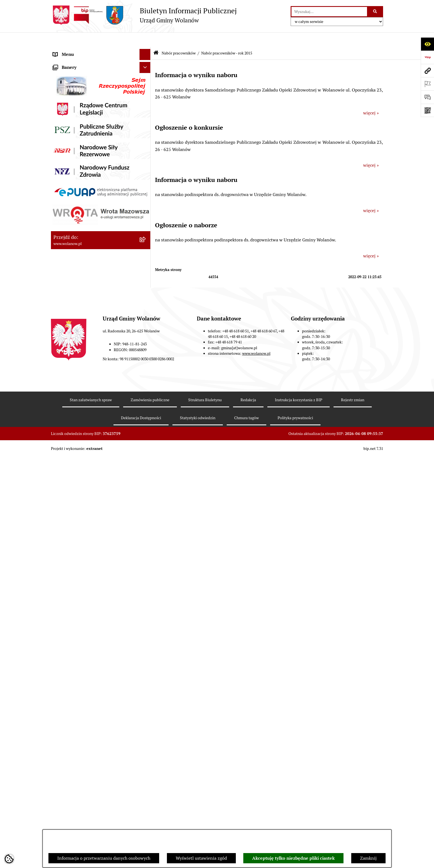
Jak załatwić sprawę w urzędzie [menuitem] (83, 106)
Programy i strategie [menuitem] (73, 183)
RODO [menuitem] (59, 51)
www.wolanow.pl (256, 796)
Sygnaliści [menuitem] (63, 492)
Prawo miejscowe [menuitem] (70, 128)
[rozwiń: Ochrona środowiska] (146, 250)
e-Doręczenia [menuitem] (66, 503)
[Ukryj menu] (145, 40)
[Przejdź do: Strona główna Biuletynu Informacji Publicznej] (156, 39)
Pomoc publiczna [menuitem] (70, 161)
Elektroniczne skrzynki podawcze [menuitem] (86, 514)
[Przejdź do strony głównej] (144, 15)
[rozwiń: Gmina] (146, 62)
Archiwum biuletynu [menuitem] (73, 536)
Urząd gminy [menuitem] (66, 95)
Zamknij (368, 858)
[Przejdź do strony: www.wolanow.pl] (427, 71)
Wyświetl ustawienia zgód (201, 858)
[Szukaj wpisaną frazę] (375, 12)
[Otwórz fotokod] (427, 110)
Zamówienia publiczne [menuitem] (76, 206)
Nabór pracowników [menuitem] (73, 272)
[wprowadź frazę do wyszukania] (329, 12)
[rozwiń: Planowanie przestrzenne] (146, 195)
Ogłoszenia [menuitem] (64, 117)
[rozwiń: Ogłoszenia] (146, 117)
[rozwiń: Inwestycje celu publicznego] (146, 217)
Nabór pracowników (179, 38)
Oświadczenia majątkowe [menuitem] (78, 172)
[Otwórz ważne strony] (427, 84)
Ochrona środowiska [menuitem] (73, 250)
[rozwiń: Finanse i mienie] (146, 140)
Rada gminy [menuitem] (65, 84)
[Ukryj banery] (145, 549)
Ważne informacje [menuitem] (71, 73)
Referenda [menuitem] (63, 239)
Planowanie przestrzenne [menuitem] (78, 195)
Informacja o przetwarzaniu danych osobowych (104, 858)
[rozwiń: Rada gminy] (146, 84)
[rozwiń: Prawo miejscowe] (146, 128)
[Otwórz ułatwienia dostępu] (427, 44)
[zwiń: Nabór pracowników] (146, 272)
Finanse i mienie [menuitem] (70, 139)
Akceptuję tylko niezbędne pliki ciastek (293, 858)
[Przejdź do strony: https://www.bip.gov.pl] (427, 57)
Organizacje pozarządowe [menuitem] (78, 261)
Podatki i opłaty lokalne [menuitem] (77, 150)
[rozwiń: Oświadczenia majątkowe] (146, 173)
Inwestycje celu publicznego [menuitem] (81, 217)
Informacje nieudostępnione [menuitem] (81, 525)
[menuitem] (101, 287)
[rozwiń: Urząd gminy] (146, 95)
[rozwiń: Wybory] (146, 228)
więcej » (371, 98)
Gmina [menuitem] (60, 62)
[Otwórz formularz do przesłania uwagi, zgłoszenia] (427, 97)
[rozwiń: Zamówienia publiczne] (146, 206)
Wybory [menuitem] (61, 228)
